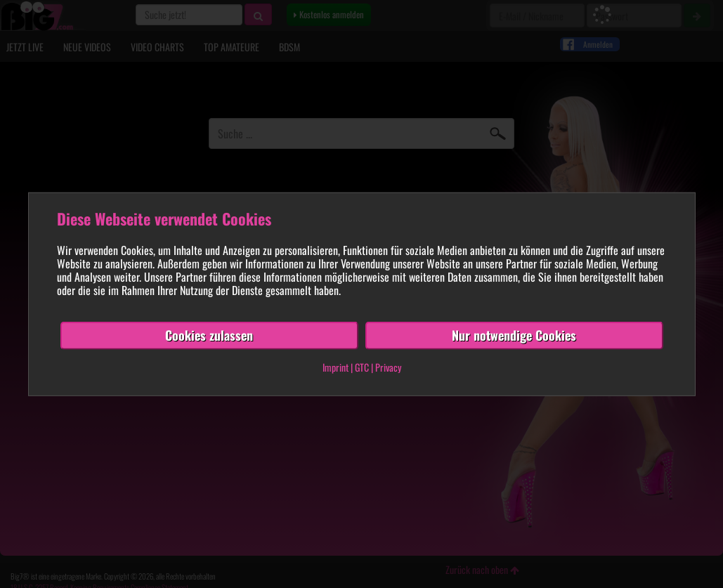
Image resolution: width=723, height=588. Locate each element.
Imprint (336, 367)
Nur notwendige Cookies (514, 335)
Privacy (388, 367)
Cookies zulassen (209, 335)
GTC (362, 367)
